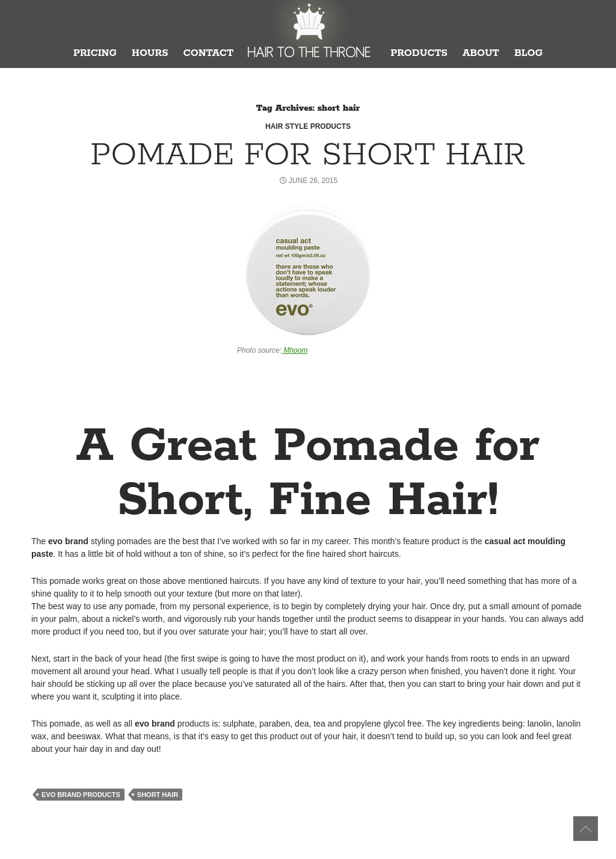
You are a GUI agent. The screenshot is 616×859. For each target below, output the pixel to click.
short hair (158, 795)
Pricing (95, 53)
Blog (528, 53)
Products (419, 53)
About (481, 53)
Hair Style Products (308, 126)
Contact (208, 53)
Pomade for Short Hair (308, 155)
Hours (150, 53)
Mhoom (294, 350)
